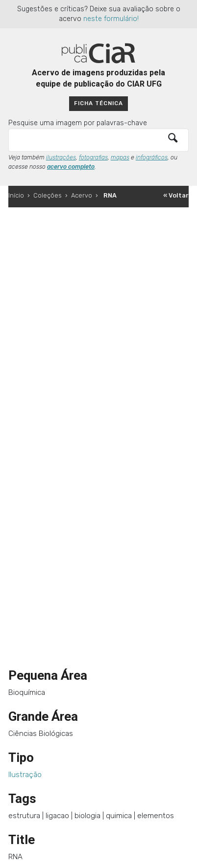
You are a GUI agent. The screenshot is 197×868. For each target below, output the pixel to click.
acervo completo (71, 167)
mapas (120, 157)
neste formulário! (111, 19)
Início (16, 195)
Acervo (82, 195)
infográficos (152, 157)
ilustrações (61, 157)
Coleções (48, 195)
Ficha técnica (98, 103)
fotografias (93, 157)
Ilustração (25, 775)
